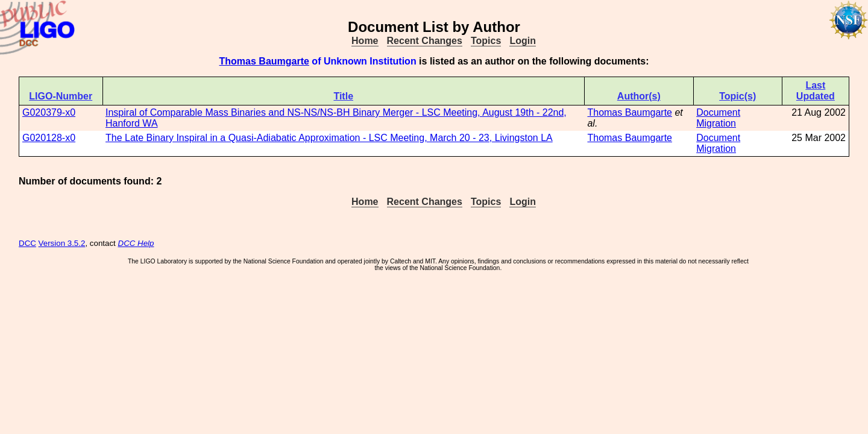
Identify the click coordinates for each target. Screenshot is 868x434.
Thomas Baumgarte (264, 61)
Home (365, 41)
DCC (27, 243)
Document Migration (718, 118)
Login (523, 41)
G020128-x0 (49, 138)
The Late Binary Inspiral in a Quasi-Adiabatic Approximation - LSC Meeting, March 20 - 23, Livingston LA (329, 138)
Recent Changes (425, 41)
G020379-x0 (49, 112)
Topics (486, 41)
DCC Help (136, 243)
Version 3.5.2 (62, 243)
